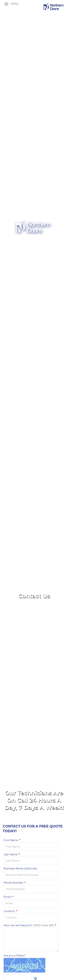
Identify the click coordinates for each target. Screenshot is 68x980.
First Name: (12, 840)
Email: (9, 897)
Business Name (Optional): (20, 868)
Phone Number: (15, 883)
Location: (10, 911)
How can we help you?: (30, 925)
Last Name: (12, 854)
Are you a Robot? (15, 956)
